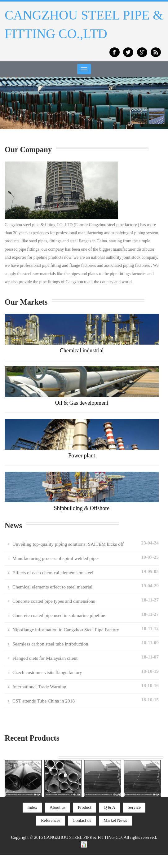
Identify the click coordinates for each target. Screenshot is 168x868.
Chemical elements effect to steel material (52, 587)
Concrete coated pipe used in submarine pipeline (59, 615)
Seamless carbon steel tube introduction (50, 644)
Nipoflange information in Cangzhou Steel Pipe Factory (66, 630)
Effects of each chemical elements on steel (53, 573)
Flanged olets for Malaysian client (45, 658)
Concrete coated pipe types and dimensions (54, 601)
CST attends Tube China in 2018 (44, 701)
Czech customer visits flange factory (47, 672)
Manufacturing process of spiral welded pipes (56, 558)
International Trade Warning (39, 687)
